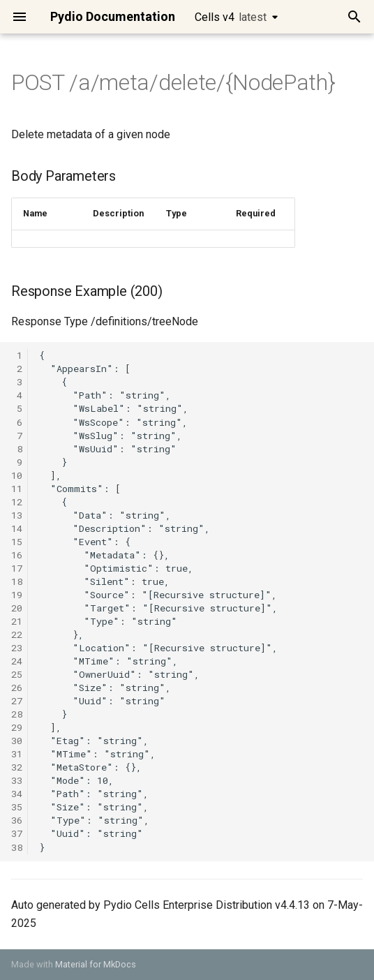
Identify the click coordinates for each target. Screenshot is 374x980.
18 (17, 581)
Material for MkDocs (96, 964)
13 (17, 515)
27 (17, 701)
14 (17, 528)
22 (17, 634)
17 (17, 568)
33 (17, 780)
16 (17, 555)
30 (17, 741)
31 (17, 754)
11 (17, 489)
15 (17, 542)
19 (17, 595)
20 (17, 608)
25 (17, 674)
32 (17, 767)
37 (17, 833)
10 (17, 475)
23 (17, 648)
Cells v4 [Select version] (231, 17)
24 (17, 661)
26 (17, 688)
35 (17, 807)
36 (17, 820)
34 (17, 794)
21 (17, 621)
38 (17, 847)
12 (17, 502)
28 (17, 714)
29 (17, 727)
